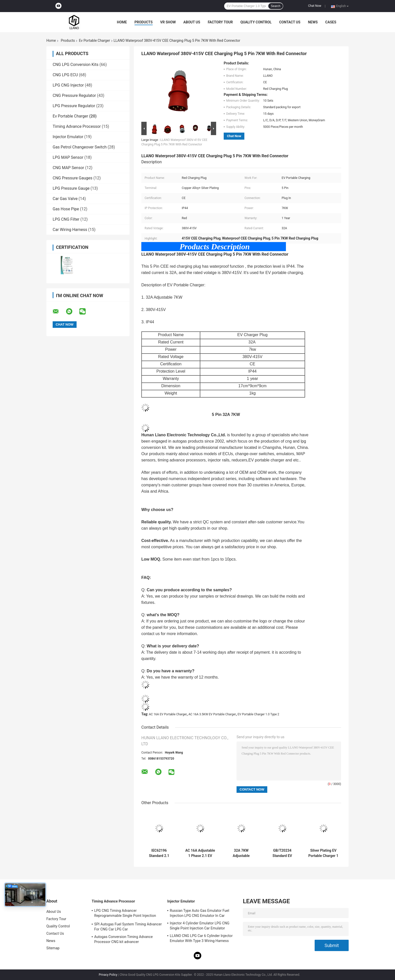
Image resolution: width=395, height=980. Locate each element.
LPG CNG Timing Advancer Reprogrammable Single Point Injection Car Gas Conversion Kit (125, 914)
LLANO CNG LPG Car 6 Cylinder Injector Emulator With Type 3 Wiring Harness (201, 938)
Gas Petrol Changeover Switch (80, 147)
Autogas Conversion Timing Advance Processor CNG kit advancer (123, 939)
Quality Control (256, 22)
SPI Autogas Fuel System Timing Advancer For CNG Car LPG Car (128, 927)
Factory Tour (220, 22)
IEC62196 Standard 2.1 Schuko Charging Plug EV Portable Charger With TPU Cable (159, 853)
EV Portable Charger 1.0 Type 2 (258, 714)
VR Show (168, 22)
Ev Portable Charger (94, 41)
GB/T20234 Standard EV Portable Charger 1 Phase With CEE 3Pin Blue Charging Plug (282, 853)
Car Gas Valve (65, 199)
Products (144, 22)
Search (276, 6)
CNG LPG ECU (65, 75)
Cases (331, 22)
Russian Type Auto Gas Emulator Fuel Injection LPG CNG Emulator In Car (200, 913)
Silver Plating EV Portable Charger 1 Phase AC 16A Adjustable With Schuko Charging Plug (323, 853)
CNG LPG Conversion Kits (76, 65)
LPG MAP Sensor (68, 157)
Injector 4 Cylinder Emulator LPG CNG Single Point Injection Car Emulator (200, 926)
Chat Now (315, 6)
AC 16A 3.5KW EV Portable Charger (212, 714)
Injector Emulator (68, 137)
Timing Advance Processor (77, 126)
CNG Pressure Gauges (73, 178)
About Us (192, 22)
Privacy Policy (108, 975)
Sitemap (53, 948)
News (313, 22)
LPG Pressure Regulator (74, 106)
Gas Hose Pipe (66, 209)
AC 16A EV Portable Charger (168, 714)
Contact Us (290, 22)
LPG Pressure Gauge (71, 188)
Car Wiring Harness (70, 230)
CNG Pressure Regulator (74, 95)
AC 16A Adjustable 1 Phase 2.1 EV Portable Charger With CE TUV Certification (200, 853)
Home (122, 22)
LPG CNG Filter (66, 219)
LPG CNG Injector (68, 85)
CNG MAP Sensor (68, 168)
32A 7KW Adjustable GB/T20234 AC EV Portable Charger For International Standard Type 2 (241, 853)
